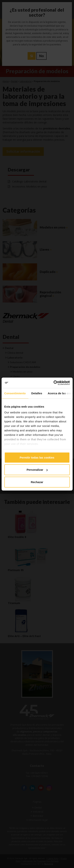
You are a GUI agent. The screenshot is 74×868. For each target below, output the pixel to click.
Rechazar (37, 482)
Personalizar (37, 470)
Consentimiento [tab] (15, 393)
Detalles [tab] (37, 393)
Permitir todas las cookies (37, 457)
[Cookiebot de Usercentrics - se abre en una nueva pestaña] (53, 383)
